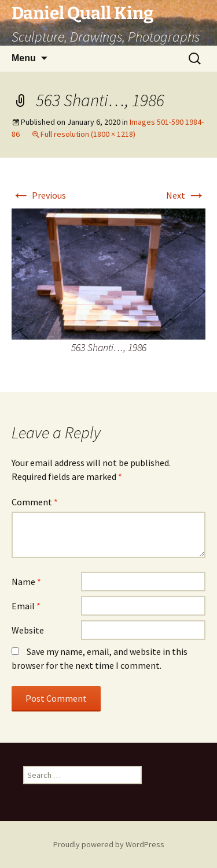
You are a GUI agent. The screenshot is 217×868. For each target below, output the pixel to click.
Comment (35, 502)
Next (186, 195)
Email (26, 606)
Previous (39, 195)
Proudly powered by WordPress (109, 844)
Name (26, 582)
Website (28, 630)
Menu (24, 58)
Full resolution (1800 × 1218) (88, 134)
